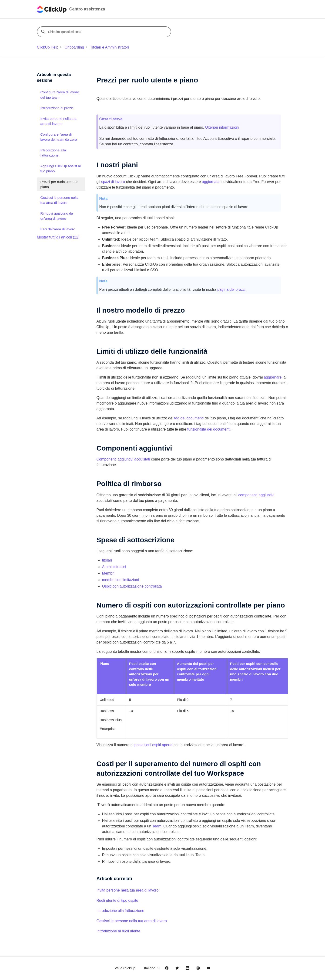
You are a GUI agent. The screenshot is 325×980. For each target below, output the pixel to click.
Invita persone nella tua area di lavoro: (128, 890)
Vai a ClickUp (125, 968)
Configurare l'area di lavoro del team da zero (59, 137)
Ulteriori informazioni (222, 127)
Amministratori (114, 567)
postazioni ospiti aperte (154, 745)
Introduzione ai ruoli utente (119, 931)
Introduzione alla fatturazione (120, 911)
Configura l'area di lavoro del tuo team (60, 95)
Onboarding (74, 47)
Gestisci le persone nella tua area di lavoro (132, 921)
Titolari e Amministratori (109, 47)
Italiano (152, 968)
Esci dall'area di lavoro (58, 229)
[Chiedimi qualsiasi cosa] (105, 32)
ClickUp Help (48, 47)
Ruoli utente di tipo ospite (117, 900)
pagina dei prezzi (231, 289)
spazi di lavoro (113, 182)
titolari (107, 560)
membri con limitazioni (121, 580)
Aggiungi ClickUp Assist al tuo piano (61, 169)
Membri (108, 573)
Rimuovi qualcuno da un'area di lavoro (57, 216)
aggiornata (211, 182)
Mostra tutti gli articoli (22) (58, 237)
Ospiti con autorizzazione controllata (132, 586)
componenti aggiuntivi (256, 495)
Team (157, 826)
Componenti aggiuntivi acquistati (123, 459)
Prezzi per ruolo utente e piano (59, 184)
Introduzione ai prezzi (57, 108)
